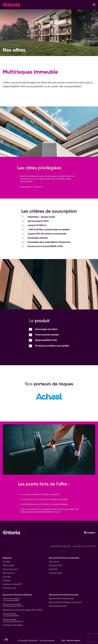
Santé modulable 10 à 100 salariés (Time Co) (13, 621)
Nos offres (7, 562)
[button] (6, 639)
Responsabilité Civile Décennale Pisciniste (65, 602)
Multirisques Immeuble (58, 606)
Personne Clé (54, 562)
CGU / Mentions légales (71, 641)
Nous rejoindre (8, 573)
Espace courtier (84, 546)
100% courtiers (8, 566)
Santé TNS (53, 569)
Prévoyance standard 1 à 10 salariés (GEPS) (11, 600)
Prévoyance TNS (55, 566)
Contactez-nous (9, 588)
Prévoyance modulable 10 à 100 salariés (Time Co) (13, 605)
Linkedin (90, 533)
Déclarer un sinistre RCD (12, 584)
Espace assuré (61, 546)
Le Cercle (6, 581)
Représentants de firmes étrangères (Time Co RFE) (22, 610)
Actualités (7, 577)
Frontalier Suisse (55, 573)
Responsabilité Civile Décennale (61, 599)
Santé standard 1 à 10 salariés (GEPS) (11, 615)
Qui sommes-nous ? (10, 569)
